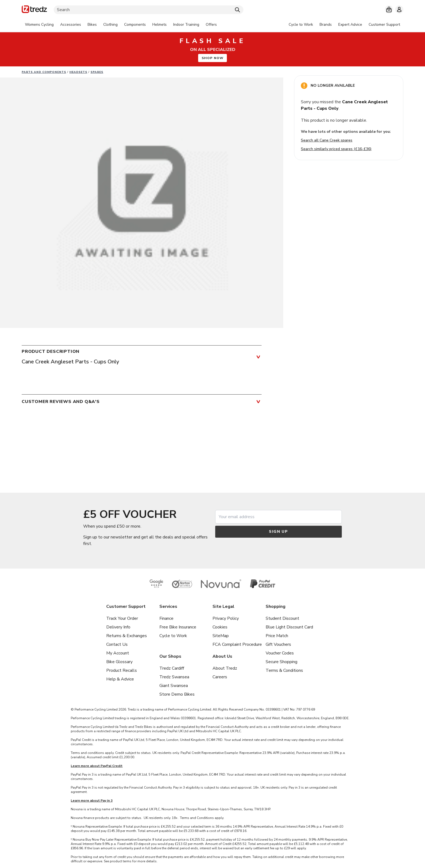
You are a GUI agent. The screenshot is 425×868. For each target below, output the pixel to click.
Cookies (220, 627)
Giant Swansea (174, 686)
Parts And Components (44, 72)
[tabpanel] (121, 25)
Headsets (78, 72)
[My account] (399, 9)
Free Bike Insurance (178, 627)
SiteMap (221, 636)
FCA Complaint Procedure (237, 644)
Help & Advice (120, 679)
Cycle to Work (173, 636)
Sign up (278, 532)
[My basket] (389, 9)
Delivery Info (118, 627)
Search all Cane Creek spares (327, 140)
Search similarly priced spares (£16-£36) (336, 149)
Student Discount (282, 618)
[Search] (149, 10)
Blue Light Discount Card (289, 627)
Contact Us (117, 644)
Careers (220, 677)
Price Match (277, 636)
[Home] (34, 10)
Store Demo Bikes (177, 694)
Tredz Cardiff (172, 668)
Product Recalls (122, 670)
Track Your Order (122, 618)
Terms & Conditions (284, 670)
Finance (166, 618)
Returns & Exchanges (127, 636)
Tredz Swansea (174, 677)
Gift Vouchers (278, 644)
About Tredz (225, 668)
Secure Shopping (281, 662)
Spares (97, 72)
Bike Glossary (119, 662)
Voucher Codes (280, 653)
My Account (118, 653)
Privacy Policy (226, 618)
